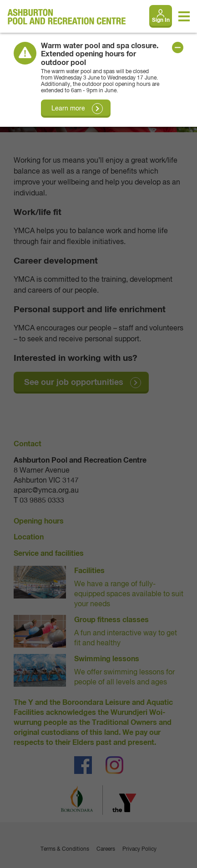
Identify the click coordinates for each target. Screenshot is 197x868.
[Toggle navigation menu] (184, 16)
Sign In (161, 20)
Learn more (68, 109)
